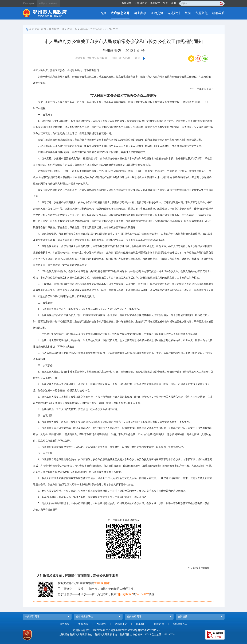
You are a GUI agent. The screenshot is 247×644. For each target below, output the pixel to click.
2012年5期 (96, 29)
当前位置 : (35, 29)
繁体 (25, 3)
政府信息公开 (120, 13)
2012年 (84, 29)
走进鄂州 (174, 13)
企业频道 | (54, 3)
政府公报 (72, 29)
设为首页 (65, 624)
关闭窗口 (206, 568)
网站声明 (159, 624)
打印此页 (193, 568)
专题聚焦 (201, 13)
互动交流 (157, 13)
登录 (166, 3)
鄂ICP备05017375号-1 (149, 630)
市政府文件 (111, 29)
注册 (174, 3)
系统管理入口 (180, 624)
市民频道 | (44, 3)
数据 (188, 13)
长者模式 (155, 3)
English (31, 3)
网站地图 (101, 624)
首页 (103, 13)
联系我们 (141, 624)
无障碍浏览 (141, 3)
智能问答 (127, 3)
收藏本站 (83, 624)
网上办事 (140, 13)
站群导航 (218, 13)
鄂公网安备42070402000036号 (121, 630)
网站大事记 (121, 624)
